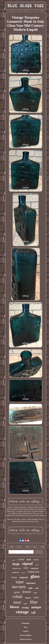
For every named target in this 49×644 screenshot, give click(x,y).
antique (36, 607)
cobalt (18, 597)
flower (24, 573)
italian (25, 604)
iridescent (34, 572)
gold (30, 588)
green (17, 592)
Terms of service (26, 639)
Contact (25, 631)
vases (37, 565)
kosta (14, 577)
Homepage (26, 623)
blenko (36, 560)
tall (33, 613)
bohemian (31, 583)
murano (19, 587)
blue (34, 602)
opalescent (17, 568)
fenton (27, 592)
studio (37, 588)
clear (35, 593)
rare (26, 568)
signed (27, 563)
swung (25, 607)
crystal (21, 559)
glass (35, 576)
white (14, 560)
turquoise (24, 577)
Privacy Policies (26, 635)
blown (15, 607)
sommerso (16, 572)
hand (17, 602)
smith (36, 598)
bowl (29, 560)
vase (20, 582)
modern (28, 598)
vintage (22, 612)
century (35, 568)
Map (26, 627)
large (16, 564)
